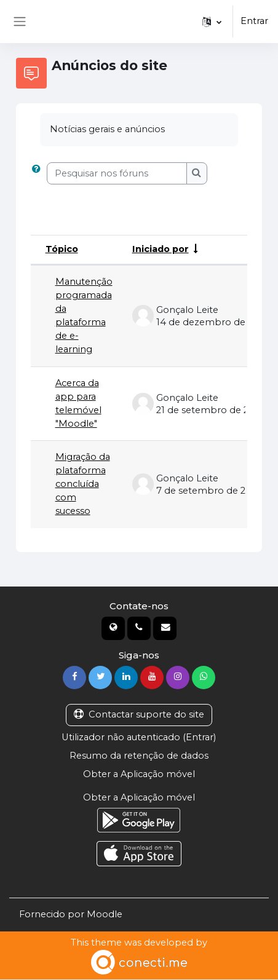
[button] (212, 22)
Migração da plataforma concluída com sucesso (83, 484)
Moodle (105, 915)
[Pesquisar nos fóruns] (117, 173)
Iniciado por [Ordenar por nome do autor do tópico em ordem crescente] (161, 249)
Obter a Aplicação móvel (139, 775)
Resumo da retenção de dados (139, 756)
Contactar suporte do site (139, 715)
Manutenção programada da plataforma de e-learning (84, 315)
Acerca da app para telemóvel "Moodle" (78, 403)
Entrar (254, 21)
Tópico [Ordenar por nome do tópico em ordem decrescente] (62, 249)
